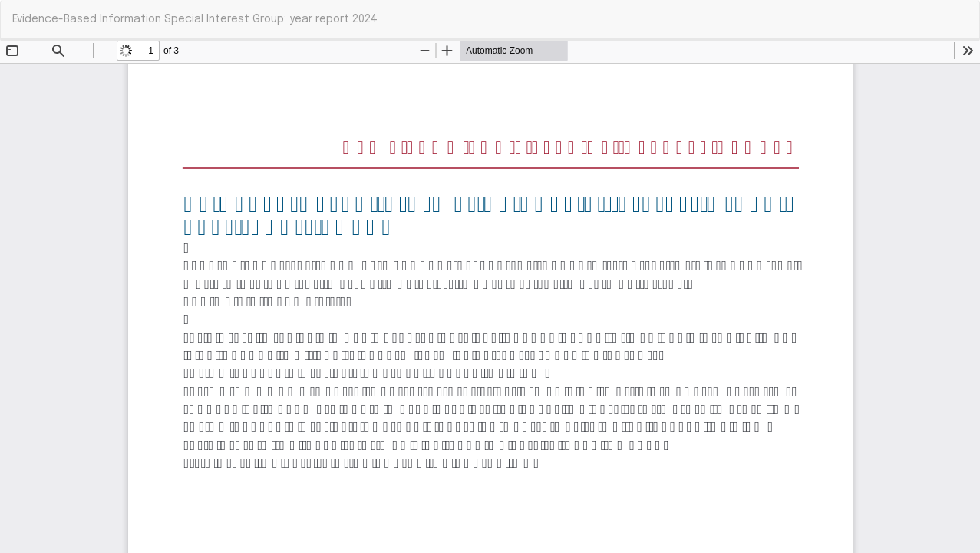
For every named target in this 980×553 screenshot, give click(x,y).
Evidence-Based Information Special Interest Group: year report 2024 (195, 19)
